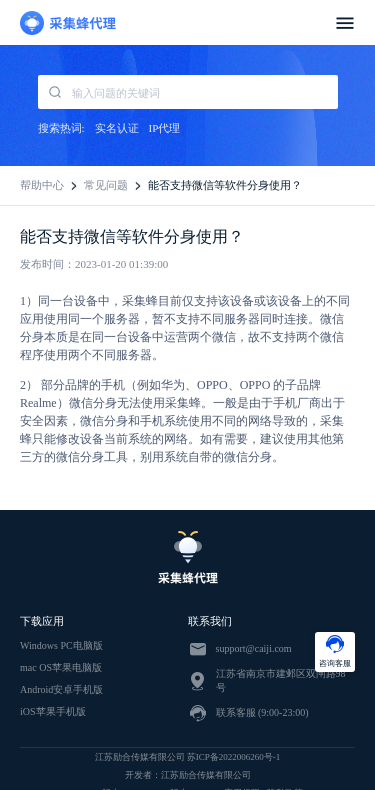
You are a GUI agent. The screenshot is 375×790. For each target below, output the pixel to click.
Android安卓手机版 (61, 689)
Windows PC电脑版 (61, 645)
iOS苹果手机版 (53, 711)
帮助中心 (42, 185)
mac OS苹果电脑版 (61, 667)
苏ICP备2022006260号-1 (234, 757)
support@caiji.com (254, 648)
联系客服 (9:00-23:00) (262, 712)
